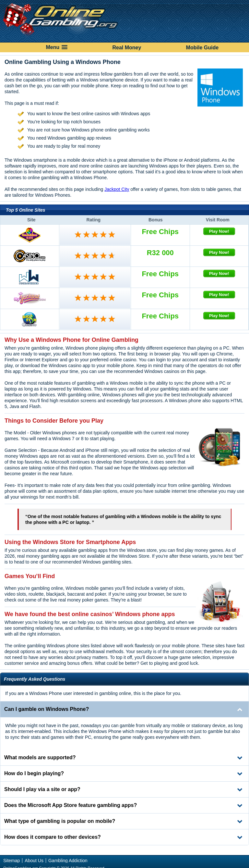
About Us (34, 861)
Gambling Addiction (68, 861)
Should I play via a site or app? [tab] (42, 789)
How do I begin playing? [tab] (34, 773)
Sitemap (12, 861)
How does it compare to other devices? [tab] (53, 837)
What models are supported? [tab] (40, 757)
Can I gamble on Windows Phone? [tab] (47, 709)
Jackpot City (117, 189)
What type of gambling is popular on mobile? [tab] (60, 821)
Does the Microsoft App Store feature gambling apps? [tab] (71, 805)
